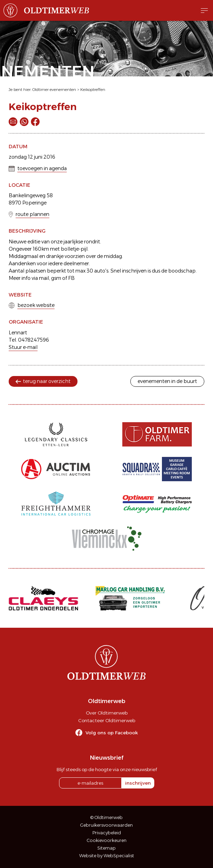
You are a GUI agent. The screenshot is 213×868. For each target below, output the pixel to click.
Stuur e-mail (23, 347)
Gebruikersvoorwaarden (106, 825)
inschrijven (138, 783)
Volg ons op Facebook (112, 733)
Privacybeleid (107, 833)
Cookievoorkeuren (107, 840)
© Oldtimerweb (106, 817)
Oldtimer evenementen (54, 90)
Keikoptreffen (93, 90)
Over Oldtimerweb (107, 713)
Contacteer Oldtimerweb (107, 720)
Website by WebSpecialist (107, 856)
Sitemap (106, 848)
